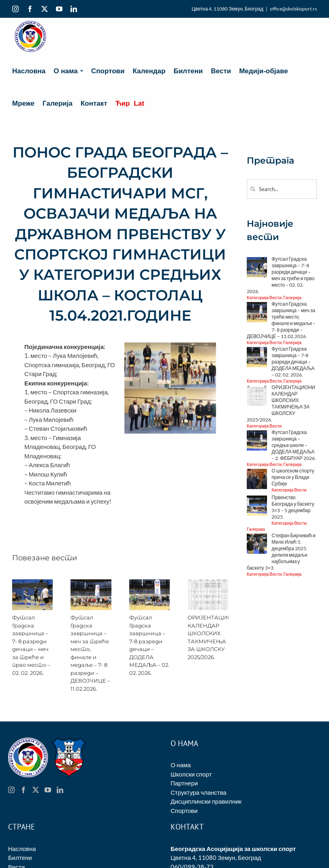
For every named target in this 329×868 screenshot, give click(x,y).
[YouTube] (48, 790)
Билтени (20, 857)
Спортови (184, 811)
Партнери (184, 783)
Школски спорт (191, 774)
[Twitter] (36, 790)
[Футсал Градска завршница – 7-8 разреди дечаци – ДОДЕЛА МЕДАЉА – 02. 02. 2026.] (150, 583)
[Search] (253, 189)
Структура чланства (199, 792)
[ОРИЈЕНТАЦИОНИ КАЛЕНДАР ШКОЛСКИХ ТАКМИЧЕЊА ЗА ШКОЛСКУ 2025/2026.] (208, 583)
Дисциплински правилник (206, 801)
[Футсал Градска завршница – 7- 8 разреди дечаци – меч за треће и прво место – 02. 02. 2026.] (33, 583)
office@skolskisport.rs (293, 9)
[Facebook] (23, 790)
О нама (181, 765)
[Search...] (282, 189)
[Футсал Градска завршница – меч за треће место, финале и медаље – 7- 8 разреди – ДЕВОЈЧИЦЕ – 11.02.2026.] (91, 583)
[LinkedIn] (60, 790)
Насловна (22, 849)
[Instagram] (11, 790)
